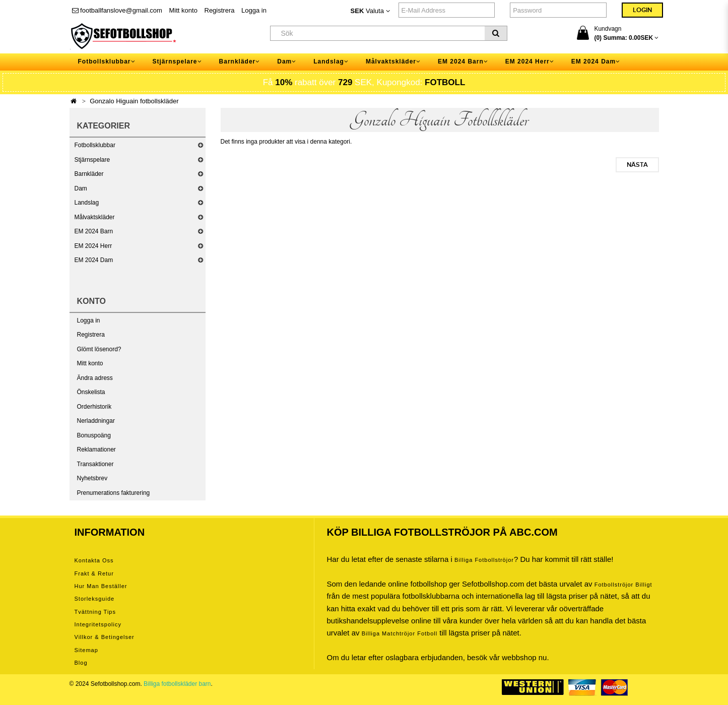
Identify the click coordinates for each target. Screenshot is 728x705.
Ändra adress (95, 378)
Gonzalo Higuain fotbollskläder (134, 101)
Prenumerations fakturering (114, 493)
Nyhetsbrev (92, 478)
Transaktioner (95, 464)
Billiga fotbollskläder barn (177, 684)
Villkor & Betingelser (105, 637)
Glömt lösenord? (99, 349)
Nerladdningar (96, 421)
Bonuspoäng (94, 435)
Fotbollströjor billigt (623, 585)
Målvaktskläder (95, 217)
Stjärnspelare (92, 160)
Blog (81, 663)
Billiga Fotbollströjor (484, 560)
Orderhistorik (94, 407)
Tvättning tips (95, 612)
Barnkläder (89, 174)
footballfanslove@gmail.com (117, 10)
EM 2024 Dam (94, 260)
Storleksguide (95, 599)
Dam (81, 188)
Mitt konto (183, 10)
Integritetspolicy (98, 624)
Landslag (87, 203)
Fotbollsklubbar (95, 145)
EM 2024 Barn (94, 231)
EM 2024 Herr (93, 246)
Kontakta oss (94, 560)
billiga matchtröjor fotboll (400, 633)
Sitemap (86, 650)
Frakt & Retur (94, 573)
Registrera (220, 10)
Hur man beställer (101, 586)
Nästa (637, 165)
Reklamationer (96, 450)
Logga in (254, 10)
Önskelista (91, 392)
